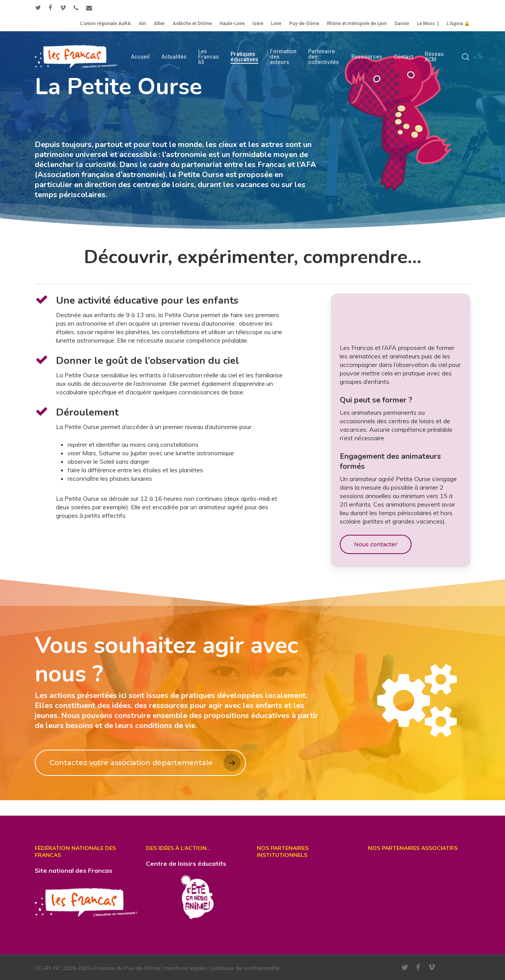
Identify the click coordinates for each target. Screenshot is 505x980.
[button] (376, 544)
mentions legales (186, 968)
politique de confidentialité (246, 968)
